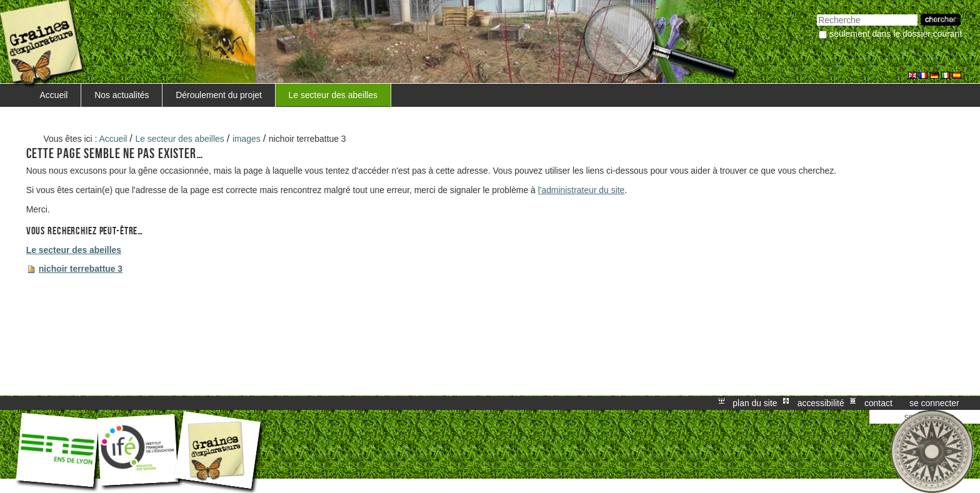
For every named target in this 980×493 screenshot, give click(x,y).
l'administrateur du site (582, 190)
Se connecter (934, 403)
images (247, 139)
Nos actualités (122, 95)
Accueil (54, 95)
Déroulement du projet (219, 95)
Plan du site (755, 403)
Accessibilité (821, 403)
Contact (878, 403)
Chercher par (817, 13)
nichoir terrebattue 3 (81, 269)
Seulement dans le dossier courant (896, 34)
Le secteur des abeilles (333, 95)
